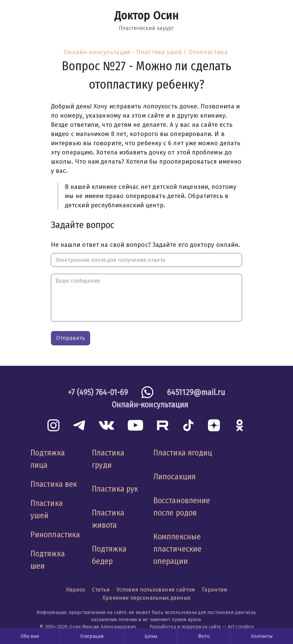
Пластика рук (115, 489)
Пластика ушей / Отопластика (182, 52)
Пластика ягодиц (183, 453)
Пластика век (54, 484)
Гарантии (214, 590)
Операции (92, 636)
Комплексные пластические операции (177, 549)
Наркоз (76, 590)
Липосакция (175, 477)
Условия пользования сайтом (156, 590)
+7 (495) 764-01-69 (98, 392)
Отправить (71, 338)
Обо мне (30, 636)
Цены (151, 636)
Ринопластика (55, 535)
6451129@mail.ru (196, 392)
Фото (204, 636)
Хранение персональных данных (146, 598)
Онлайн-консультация (97, 52)
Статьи (101, 590)
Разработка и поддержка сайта (185, 627)
